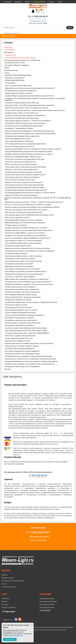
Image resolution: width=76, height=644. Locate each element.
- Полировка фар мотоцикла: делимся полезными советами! (25, 190)
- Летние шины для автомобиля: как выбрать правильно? (24, 315)
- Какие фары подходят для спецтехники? (19, 266)
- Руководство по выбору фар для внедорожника (22, 118)
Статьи (60, 2)
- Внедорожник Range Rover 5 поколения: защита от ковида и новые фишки (31, 361)
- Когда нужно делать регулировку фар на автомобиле (24, 126)
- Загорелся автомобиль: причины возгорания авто (22, 292)
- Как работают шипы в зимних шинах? (18, 246)
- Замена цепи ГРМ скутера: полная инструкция (21, 195)
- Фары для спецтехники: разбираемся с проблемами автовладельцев (29, 131)
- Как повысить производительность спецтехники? (22, 269)
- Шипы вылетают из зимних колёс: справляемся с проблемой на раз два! (30, 359)
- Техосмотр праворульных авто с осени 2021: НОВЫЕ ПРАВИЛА (27, 333)
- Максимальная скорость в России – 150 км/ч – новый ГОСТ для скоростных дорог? (34, 202)
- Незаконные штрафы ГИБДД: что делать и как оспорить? (25, 233)
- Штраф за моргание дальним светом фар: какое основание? (26, 228)
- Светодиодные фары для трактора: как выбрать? (22, 177)
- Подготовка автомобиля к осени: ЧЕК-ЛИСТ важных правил (26, 331)
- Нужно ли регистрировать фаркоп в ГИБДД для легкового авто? (27, 238)
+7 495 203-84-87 (38, 476)
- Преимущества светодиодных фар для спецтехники (23, 172)
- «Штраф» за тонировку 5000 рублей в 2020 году (21, 103)
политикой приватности (15, 636)
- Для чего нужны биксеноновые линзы (18, 86)
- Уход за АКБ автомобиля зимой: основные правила (23, 243)
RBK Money (54, 433)
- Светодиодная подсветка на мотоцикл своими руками (24, 185)
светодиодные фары (15, 33)
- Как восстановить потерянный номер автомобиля (22, 323)
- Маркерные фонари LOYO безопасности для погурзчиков (25, 223)
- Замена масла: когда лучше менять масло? (20, 259)
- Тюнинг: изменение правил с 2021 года (18, 338)
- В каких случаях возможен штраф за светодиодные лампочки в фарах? (30, 134)
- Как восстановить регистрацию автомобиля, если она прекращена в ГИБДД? (32, 207)
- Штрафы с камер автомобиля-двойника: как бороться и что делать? (29, 154)
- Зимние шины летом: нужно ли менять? (18, 93)
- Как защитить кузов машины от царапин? (19, 318)
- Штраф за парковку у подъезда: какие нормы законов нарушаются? (29, 230)
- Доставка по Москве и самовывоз (17, 65)
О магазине (8, 2)
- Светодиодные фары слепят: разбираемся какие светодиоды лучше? (29, 215)
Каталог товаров (9, 36)
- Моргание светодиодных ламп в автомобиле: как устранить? (26, 210)
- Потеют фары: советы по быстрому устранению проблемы (25, 167)
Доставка (18, 2)
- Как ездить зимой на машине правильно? (19, 349)
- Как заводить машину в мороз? (16, 253)
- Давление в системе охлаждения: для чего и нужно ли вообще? (27, 248)
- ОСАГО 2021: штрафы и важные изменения (20, 336)
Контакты (8, 369)
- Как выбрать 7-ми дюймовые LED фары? (19, 128)
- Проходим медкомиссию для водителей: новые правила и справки (28, 152)
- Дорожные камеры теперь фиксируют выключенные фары (25, 328)
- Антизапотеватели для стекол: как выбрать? (20, 287)
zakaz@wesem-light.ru (38, 21)
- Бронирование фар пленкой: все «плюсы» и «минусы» (23, 220)
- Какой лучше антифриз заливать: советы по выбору (23, 256)
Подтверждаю (10, 639)
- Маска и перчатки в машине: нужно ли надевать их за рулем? (26, 108)
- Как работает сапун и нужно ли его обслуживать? (22, 367)
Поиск (70, 28)
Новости (52, 2)
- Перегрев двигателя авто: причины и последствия (22, 297)
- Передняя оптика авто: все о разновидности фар (22, 354)
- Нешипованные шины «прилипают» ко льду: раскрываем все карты (28, 356)
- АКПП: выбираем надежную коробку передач (21, 295)
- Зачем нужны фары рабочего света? (18, 139)
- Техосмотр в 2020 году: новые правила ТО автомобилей (24, 116)
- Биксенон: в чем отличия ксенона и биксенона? (21, 170)
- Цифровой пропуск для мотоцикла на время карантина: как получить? (29, 88)
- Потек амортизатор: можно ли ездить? (18, 307)
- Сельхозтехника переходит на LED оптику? (20, 180)
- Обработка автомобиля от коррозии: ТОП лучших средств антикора (28, 284)
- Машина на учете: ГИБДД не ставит (17, 341)
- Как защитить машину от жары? (16, 305)
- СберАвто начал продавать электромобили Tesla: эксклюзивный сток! (29, 364)
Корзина (5, 575)
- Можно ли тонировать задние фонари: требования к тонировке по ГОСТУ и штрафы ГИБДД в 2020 (38, 199)
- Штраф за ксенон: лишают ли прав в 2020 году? (21, 113)
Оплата (27, 2)
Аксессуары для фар (47, 607)
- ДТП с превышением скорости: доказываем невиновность (25, 144)
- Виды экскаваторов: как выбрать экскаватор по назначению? (26, 279)
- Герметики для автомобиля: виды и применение (22, 289)
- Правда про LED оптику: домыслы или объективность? (24, 182)
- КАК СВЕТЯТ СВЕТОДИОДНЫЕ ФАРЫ (18, 75)
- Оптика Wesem (10, 83)
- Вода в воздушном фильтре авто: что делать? (21, 310)
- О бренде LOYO (10, 55)
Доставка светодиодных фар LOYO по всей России (22, 60)
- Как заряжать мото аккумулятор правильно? (20, 91)
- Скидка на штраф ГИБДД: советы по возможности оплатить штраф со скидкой (32, 149)
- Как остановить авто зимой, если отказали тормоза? (23, 261)
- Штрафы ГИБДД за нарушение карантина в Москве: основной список (29, 96)
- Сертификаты (9, 50)
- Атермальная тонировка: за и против (18, 300)
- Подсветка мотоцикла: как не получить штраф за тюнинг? (25, 175)
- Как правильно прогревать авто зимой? (19, 264)
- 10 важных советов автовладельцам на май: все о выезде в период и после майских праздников (35, 99)
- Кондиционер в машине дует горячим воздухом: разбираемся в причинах (31, 302)
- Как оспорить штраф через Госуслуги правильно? (22, 351)
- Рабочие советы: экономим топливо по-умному (21, 346)
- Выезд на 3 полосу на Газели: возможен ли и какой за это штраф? (28, 205)
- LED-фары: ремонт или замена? (16, 225)
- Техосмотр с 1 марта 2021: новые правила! (20, 277)
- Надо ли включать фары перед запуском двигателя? (23, 212)
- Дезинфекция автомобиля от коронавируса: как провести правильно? (30, 251)
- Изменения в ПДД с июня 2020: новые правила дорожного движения (29, 105)
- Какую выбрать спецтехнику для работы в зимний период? (25, 271)
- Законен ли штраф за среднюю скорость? (19, 146)
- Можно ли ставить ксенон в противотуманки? (21, 164)
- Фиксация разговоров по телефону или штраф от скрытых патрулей (29, 343)
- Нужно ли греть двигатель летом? (17, 217)
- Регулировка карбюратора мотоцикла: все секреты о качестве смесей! (30, 193)
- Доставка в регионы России (14, 63)
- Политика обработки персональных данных (20, 58)
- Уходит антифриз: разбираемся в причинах (20, 313)
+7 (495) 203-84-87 (40, 16)
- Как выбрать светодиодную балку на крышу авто (22, 136)
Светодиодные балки (47, 604)
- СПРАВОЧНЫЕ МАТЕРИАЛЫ (14, 80)
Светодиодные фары (47, 598)
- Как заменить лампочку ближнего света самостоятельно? (25, 123)
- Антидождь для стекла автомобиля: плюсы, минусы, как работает (28, 282)
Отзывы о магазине (8, 607)
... (67, 2)
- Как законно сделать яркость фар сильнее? (20, 162)
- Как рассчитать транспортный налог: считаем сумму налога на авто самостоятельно (35, 110)
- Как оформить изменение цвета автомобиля (20, 320)
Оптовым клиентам (11, 70)
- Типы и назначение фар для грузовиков (19, 141)
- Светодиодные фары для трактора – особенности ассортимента (27, 121)
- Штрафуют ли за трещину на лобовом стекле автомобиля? (25, 235)
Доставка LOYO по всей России (13, 581)
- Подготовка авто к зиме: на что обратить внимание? (23, 241)
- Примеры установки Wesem (14, 78)
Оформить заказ (7, 578)
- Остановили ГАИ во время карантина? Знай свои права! (24, 188)
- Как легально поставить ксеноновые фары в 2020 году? (24, 159)
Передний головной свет (48, 601)
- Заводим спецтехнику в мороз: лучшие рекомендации (24, 274)
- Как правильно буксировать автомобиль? (19, 325)
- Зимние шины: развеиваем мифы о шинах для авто (23, 157)
